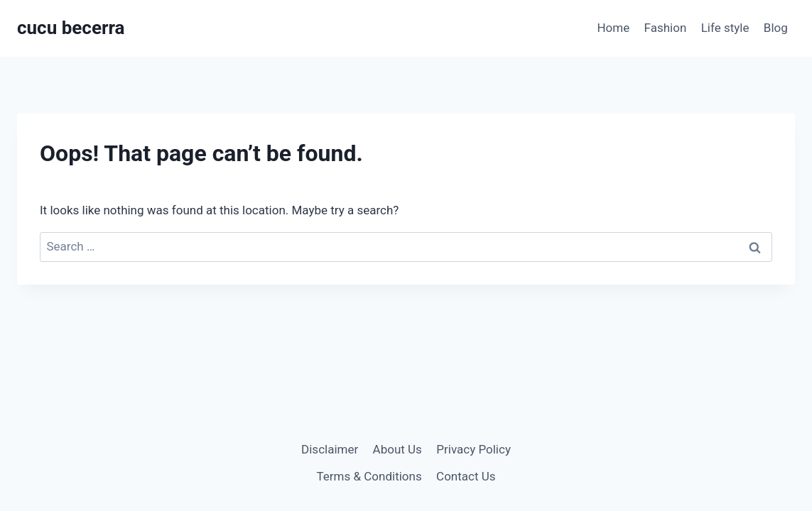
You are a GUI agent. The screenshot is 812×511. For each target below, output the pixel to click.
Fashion (666, 28)
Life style (725, 28)
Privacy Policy (473, 449)
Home (613, 28)
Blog (776, 28)
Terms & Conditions (369, 476)
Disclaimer (330, 449)
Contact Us (466, 476)
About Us (397, 449)
